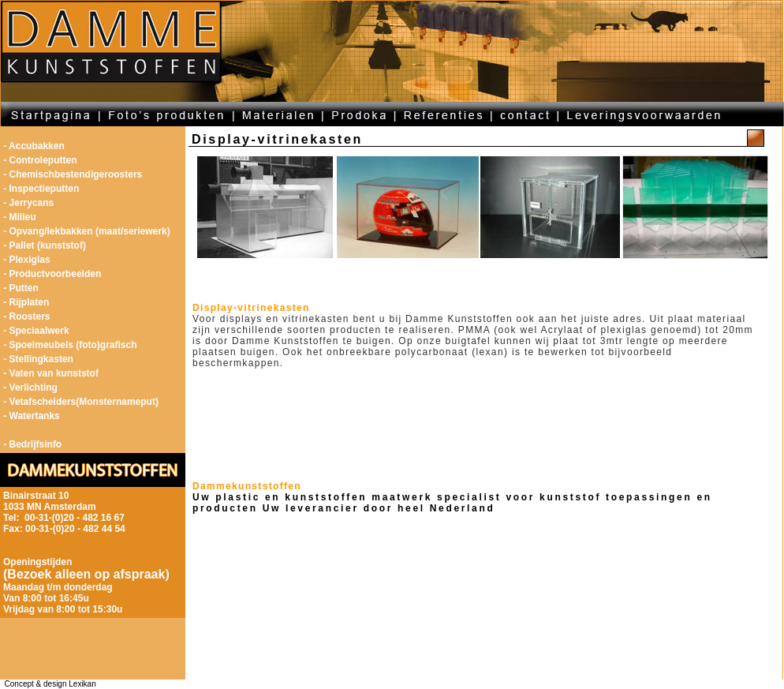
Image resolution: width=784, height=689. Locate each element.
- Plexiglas (26, 260)
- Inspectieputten (41, 189)
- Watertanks (32, 416)
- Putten (21, 288)
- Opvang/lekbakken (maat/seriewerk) (86, 231)
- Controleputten (40, 160)
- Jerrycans (28, 203)
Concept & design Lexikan (48, 684)
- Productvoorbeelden (52, 274)
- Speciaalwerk (36, 331)
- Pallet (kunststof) (45, 245)
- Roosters (26, 316)
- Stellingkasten (38, 359)
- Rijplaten (26, 302)
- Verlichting (30, 388)
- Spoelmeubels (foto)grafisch (70, 345)
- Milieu (19, 217)
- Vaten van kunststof (51, 373)
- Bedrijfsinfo (32, 444)
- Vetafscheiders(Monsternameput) (81, 402)
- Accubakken (34, 146)
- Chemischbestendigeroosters (73, 174)
